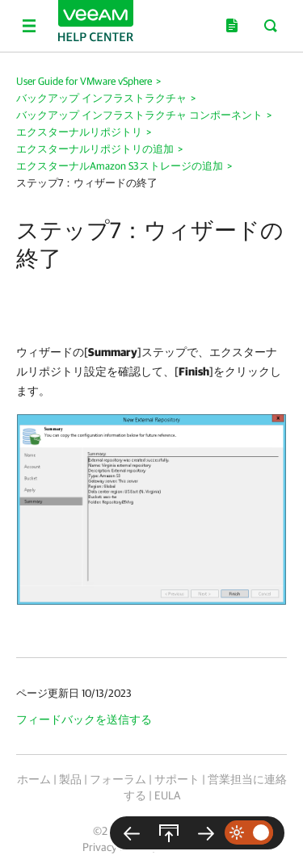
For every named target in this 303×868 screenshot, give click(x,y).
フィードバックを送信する (84, 719)
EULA (167, 795)
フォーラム (118, 779)
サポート (177, 779)
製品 (70, 779)
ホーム (34, 779)
